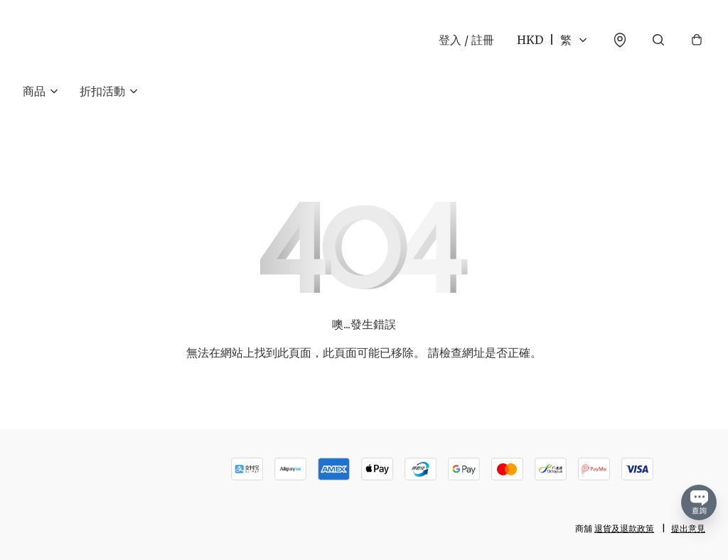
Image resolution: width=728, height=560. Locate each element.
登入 (466, 40)
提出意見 (688, 528)
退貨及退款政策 (624, 528)
